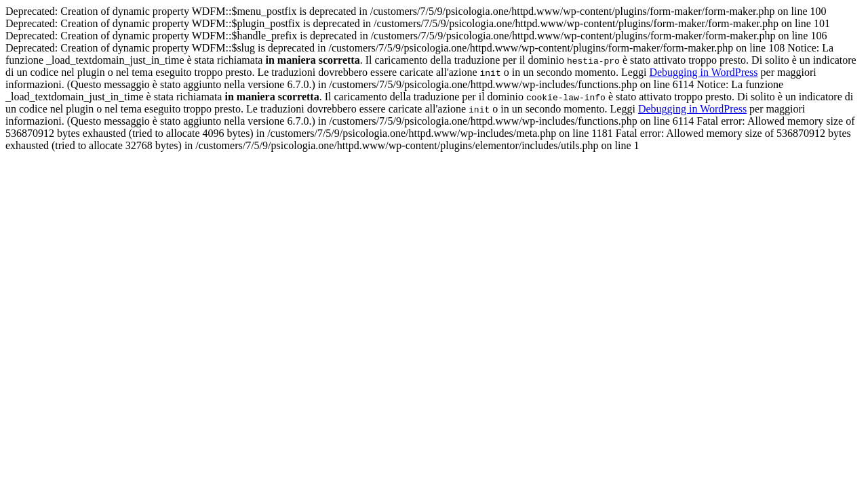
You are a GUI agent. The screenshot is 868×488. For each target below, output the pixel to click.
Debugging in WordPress (703, 72)
